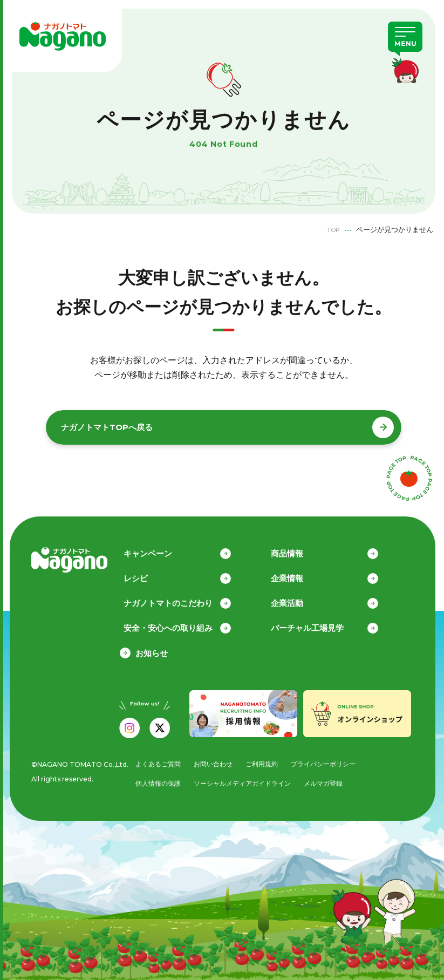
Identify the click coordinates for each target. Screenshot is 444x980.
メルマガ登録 (332, 780)
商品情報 (299, 547)
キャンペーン (160, 547)
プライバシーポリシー (331, 760)
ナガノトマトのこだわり (180, 598)
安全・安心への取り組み (180, 624)
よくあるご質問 (155, 760)
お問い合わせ (214, 760)
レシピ (148, 573)
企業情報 (299, 573)
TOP (331, 229)
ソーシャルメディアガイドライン (245, 780)
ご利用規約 (265, 760)
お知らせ (152, 649)
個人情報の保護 (155, 780)
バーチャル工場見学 (319, 624)
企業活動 (299, 598)
